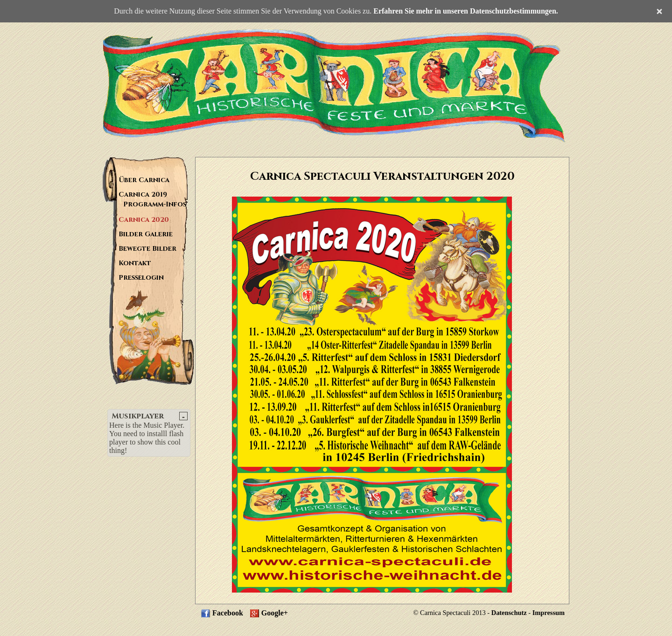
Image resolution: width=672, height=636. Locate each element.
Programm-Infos (155, 204)
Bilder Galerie (146, 234)
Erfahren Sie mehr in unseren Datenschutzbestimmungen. (466, 11)
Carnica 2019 (143, 194)
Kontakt (135, 263)
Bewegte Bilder (147, 249)
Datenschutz (509, 613)
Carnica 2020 (144, 220)
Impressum (549, 613)
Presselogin (141, 278)
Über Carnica (144, 180)
